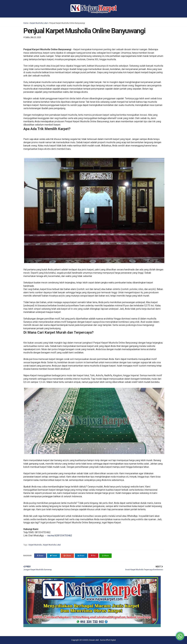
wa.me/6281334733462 (60, 536)
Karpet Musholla (35, 545)
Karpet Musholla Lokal (39, 23)
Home (26, 23)
